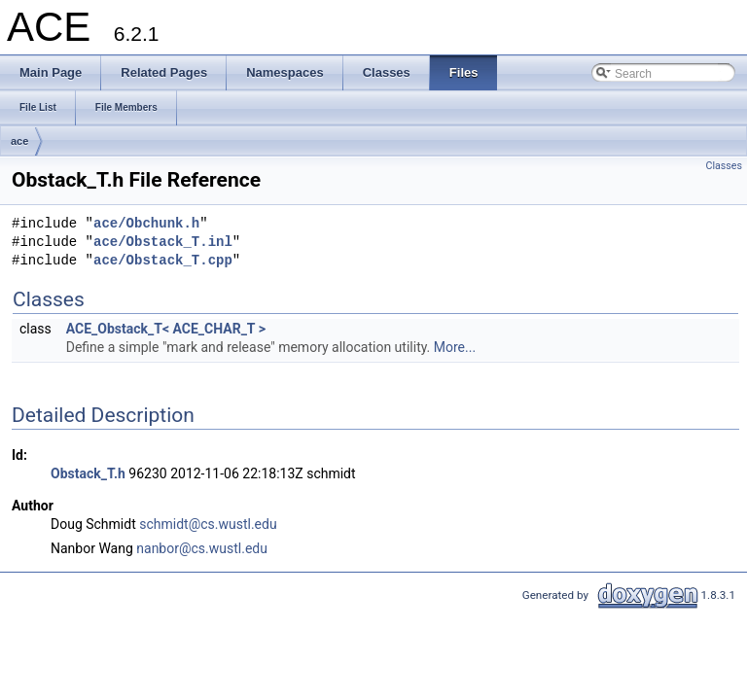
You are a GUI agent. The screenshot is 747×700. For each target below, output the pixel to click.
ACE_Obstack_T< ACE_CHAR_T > (166, 329)
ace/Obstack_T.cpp (163, 261)
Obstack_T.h (88, 473)
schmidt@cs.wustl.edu (208, 524)
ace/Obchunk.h (146, 224)
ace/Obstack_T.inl (163, 243)
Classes (724, 166)
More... (455, 347)
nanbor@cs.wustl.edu (202, 548)
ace (19, 141)
